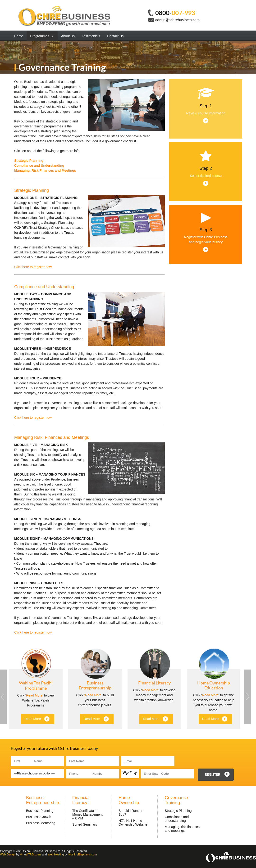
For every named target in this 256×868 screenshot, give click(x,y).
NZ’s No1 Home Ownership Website (133, 823)
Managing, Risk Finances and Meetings (45, 171)
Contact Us (115, 36)
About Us (68, 36)
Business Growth (39, 817)
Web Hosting (56, 855)
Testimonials (91, 36)
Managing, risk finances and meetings (182, 829)
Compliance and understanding (177, 819)
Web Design (8, 855)
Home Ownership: (129, 800)
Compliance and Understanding (39, 166)
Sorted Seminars (85, 824)
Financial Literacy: (81, 800)
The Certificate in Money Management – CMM (87, 814)
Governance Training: (176, 800)
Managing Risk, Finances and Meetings (52, 437)
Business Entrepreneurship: (43, 800)
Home (19, 36)
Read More (34, 695)
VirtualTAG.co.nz (31, 855)
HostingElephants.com (83, 855)
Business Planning (40, 811)
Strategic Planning (29, 161)
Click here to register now (33, 267)
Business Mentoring (41, 823)
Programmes (42, 36)
